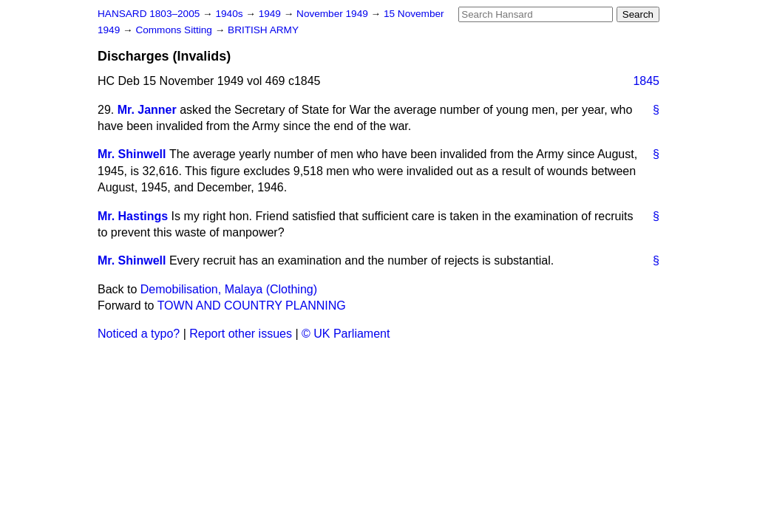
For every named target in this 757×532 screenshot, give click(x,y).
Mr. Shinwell (132, 154)
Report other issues (241, 334)
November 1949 (334, 14)
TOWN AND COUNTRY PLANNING (252, 306)
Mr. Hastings (133, 216)
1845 (646, 81)
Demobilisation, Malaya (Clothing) (229, 289)
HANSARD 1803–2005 (149, 14)
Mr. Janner (147, 110)
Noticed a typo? (139, 334)
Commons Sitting (175, 30)
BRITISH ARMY (263, 30)
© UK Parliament (346, 334)
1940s (230, 14)
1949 (271, 14)
